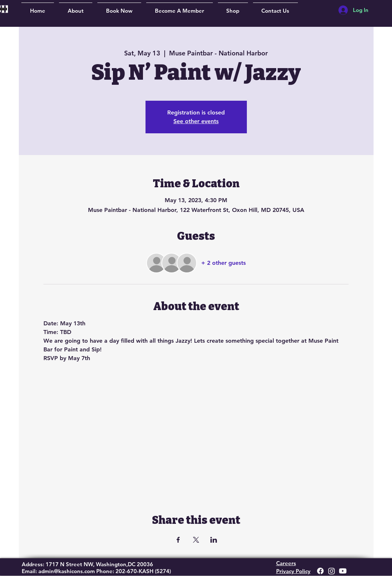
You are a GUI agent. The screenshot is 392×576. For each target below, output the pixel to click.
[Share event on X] (196, 540)
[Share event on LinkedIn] (214, 540)
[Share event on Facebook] (178, 540)
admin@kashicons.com (67, 571)
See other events (196, 121)
